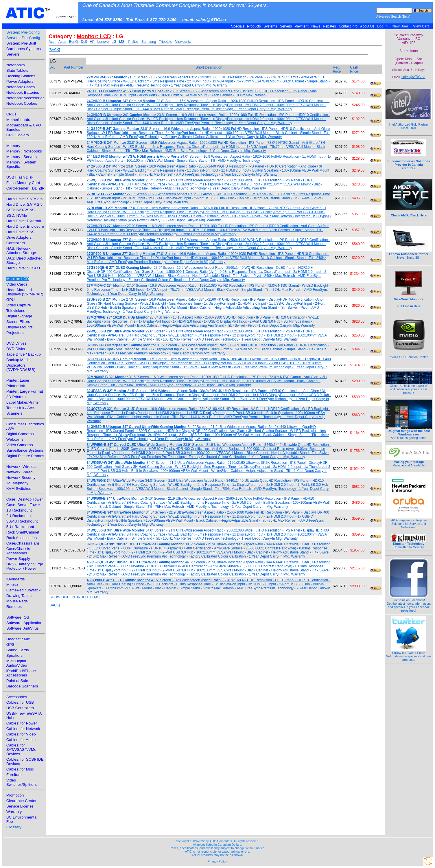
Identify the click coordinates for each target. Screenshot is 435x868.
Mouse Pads (17, 601)
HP (92, 42)
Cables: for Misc (20, 769)
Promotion (15, 795)
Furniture (14, 775)
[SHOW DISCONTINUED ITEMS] (74, 597)
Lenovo (103, 42)
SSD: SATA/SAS (21, 210)
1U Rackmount (19, 510)
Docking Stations (21, 76)
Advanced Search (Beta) (393, 16)
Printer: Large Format (25, 391)
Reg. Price (337, 69)
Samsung (149, 42)
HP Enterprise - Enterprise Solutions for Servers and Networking (409, 522)
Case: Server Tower (23, 505)
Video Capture (19, 305)
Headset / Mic (18, 639)
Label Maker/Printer (23, 402)
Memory (13, 146)
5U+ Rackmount (20, 527)
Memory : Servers (22, 157)
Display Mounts (20, 327)
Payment (302, 26)
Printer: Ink (16, 386)
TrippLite (165, 42)
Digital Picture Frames (25, 456)
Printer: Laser (18, 380)
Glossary (14, 827)
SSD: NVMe (17, 215)
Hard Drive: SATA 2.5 (24, 204)
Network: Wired (20, 472)
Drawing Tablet (19, 596)
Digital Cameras (20, 434)
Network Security (21, 478)
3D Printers (16, 397)
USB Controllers (20, 708)
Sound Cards (18, 650)
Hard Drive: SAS (21, 232)
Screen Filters (18, 322)
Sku (52, 67)
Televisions (16, 311)
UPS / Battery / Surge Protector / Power (25, 566)
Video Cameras (20, 445)
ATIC (40, 13)
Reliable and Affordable (409, 462)
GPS (10, 644)
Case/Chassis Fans (23, 543)
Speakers (14, 655)
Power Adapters (20, 81)
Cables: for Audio (21, 740)
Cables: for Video (21, 734)
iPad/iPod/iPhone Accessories (21, 673)
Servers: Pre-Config (23, 38)
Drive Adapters (19, 237)
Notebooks (16, 65)
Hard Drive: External (24, 221)
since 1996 (409, 161)
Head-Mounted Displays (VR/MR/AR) (25, 292)
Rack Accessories (22, 538)
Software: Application (24, 623)
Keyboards (16, 579)
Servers (286, 26)
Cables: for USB (20, 702)
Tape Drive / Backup (24, 354)
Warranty (14, 812)
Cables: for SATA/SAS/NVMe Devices (21, 750)
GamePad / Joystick (24, 590)
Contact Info (348, 26)
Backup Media (19, 360)
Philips (133, 42)
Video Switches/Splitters (22, 782)
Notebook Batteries (23, 92)
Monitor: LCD (18, 279)
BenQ (74, 42)
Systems (270, 26)
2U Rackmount (19, 516)
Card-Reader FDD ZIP (26, 188)
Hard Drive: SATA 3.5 (24, 199)
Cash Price (354, 69)
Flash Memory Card (23, 183)
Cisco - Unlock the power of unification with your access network (409, 388)
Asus (62, 42)
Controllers (16, 243)
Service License (20, 806)
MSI (122, 42)
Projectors (15, 333)
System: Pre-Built (21, 43)
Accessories (17, 697)
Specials (238, 26)
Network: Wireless (22, 467)
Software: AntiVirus (23, 628)
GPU (11, 300)
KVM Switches (19, 489)
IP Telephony (17, 483)
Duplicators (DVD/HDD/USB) (21, 367)
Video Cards (17, 284)
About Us (367, 26)
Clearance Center (21, 801)
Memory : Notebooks (24, 151)
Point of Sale (17, 681)
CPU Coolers (18, 135)
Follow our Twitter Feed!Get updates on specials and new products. (409, 655)
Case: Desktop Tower (25, 499)
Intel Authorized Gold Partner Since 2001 (409, 123)
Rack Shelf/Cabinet (23, 532)
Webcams (15, 439)
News (316, 26)
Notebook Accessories (25, 98)
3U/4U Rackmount (22, 521)
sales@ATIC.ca (413, 77)
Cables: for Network (23, 729)
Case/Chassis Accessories (18, 551)
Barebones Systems (24, 49)
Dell (84, 42)
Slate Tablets (17, 70)
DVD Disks (16, 349)
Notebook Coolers (22, 103)
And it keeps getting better (409, 433)
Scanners (14, 413)
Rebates (329, 26)
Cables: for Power (22, 723)
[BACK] (54, 50)
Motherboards (18, 120)
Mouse (12, 585)
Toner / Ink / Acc (20, 408)
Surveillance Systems (25, 450)
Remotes (14, 607)
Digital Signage (19, 316)
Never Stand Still (409, 254)
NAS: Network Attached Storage (21, 251)
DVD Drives (16, 343)
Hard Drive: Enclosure (25, 226)
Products (254, 26)
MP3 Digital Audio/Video (17, 663)
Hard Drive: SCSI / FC (25, 268)
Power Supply (18, 559)
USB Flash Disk (20, 177)
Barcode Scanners (22, 686)
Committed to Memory (409, 544)
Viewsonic (183, 42)
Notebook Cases (21, 87)
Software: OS (18, 617)
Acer (52, 42)
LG (114, 42)
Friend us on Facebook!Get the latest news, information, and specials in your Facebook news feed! (409, 604)
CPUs (11, 114)
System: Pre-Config (23, 32)
